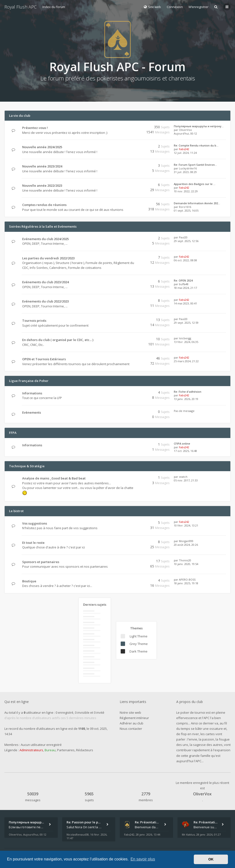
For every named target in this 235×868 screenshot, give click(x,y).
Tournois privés (34, 321)
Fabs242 (184, 149)
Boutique (29, 581)
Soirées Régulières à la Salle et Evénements (43, 226)
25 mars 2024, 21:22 (186, 361)
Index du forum (54, 7)
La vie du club (20, 116)
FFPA (13, 433)
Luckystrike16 (188, 168)
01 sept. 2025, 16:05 (186, 210)
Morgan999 (186, 541)
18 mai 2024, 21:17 (185, 288)
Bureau (50, 750)
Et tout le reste (33, 543)
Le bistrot (16, 511)
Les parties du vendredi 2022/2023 (48, 258)
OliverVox (185, 130)
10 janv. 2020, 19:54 (186, 564)
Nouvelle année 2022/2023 (42, 185)
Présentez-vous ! (35, 128)
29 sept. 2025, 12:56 (186, 241)
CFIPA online (182, 444)
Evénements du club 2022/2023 (45, 301)
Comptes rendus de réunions (44, 205)
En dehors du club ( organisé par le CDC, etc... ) (58, 340)
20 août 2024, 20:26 (186, 545)
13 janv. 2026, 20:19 (186, 399)
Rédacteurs (85, 750)
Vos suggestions (35, 523)
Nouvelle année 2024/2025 (42, 147)
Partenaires (66, 750)
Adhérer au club (132, 723)
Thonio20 (185, 560)
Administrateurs (31, 750)
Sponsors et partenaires (41, 562)
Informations (32, 393)
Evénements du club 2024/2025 (45, 239)
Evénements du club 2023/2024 (45, 282)
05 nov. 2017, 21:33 (186, 480)
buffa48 (184, 284)
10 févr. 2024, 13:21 (186, 525)
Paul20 (183, 237)
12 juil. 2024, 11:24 (185, 153)
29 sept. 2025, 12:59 (186, 323)
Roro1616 (185, 207)
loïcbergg (185, 338)
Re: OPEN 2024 (183, 280)
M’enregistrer (199, 7)
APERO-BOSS (187, 580)
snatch (183, 477)
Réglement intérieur (134, 718)
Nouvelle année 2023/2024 (42, 166)
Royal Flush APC (20, 7)
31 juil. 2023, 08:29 (185, 172)
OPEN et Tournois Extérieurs (44, 359)
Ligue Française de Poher (29, 381)
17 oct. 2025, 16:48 (185, 451)
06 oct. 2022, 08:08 (185, 260)
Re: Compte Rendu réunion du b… (196, 145)
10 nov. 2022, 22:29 (186, 191)
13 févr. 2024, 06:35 (186, 342)
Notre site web (130, 712)
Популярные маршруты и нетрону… (199, 126)
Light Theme (139, 636)
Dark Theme (138, 651)
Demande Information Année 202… (197, 203)
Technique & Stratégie (27, 466)
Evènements (32, 412)
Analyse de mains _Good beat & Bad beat (54, 478)
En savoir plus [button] (143, 859)
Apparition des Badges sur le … (195, 184)
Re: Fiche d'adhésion (188, 392)
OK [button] (211, 859)
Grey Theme (139, 644)
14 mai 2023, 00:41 (185, 303)
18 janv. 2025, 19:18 (186, 583)
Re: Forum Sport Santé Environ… (195, 165)
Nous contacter (131, 729)
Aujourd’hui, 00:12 (185, 133)
